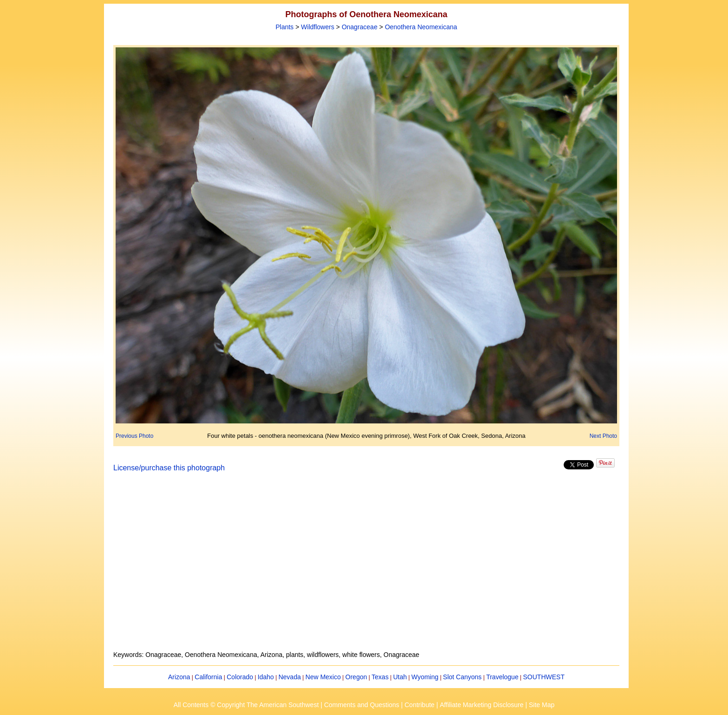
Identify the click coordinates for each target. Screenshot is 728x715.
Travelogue (502, 677)
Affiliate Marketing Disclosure (481, 705)
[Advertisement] (366, 567)
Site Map (542, 705)
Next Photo (603, 436)
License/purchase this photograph (169, 468)
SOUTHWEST (544, 677)
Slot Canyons (462, 677)
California (208, 677)
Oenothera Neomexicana (421, 27)
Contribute (419, 705)
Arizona (179, 677)
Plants (284, 27)
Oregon (356, 677)
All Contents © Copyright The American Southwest (246, 705)
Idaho (266, 677)
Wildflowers (318, 27)
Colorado (240, 677)
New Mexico (323, 677)
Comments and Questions (362, 705)
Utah (400, 677)
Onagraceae (360, 27)
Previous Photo (134, 436)
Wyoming (425, 677)
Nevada (290, 677)
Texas (380, 677)
